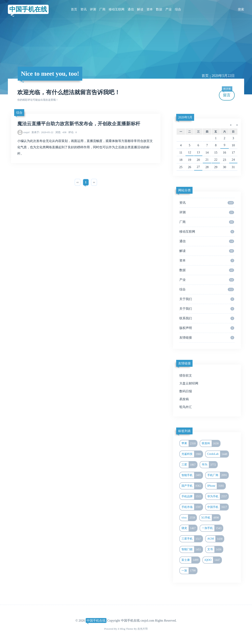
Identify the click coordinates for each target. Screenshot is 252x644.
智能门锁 (192, 549)
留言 (227, 94)
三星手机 (192, 539)
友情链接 (207, 338)
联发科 (211, 443)
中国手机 (218, 507)
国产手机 (192, 486)
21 (207, 160)
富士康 (191, 560)
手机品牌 (192, 497)
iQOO (213, 560)
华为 (210, 465)
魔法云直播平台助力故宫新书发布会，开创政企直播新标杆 (79, 124)
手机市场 (192, 507)
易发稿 (184, 399)
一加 (189, 571)
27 (198, 167)
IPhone (216, 486)
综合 (178, 9)
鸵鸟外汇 (186, 407)
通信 (131, 9)
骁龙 (189, 528)
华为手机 (218, 497)
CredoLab (218, 454)
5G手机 (211, 518)
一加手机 (212, 528)
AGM (216, 539)
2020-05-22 (42, 132)
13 (198, 152)
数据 (159, 9)
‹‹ (78, 182)
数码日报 (186, 391)
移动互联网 (117, 9)
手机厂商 (218, 475)
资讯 (83, 9)
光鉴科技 (192, 454)
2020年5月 (185, 117)
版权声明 (207, 328)
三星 (189, 465)
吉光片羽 (143, 629)
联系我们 (207, 318)
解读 (140, 9)
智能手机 (192, 475)
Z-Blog (121, 629)
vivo (189, 518)
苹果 (189, 443)
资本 (150, 9)
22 (216, 160)
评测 (93, 9)
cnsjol (26, 132)
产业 (169, 9)
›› (94, 182)
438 (61, 132)
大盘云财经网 (189, 383)
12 (190, 152)
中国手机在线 (28, 9)
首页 (74, 9)
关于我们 (207, 299)
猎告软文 (186, 375)
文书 (215, 549)
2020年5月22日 (223, 76)
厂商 (102, 9)
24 (233, 160)
